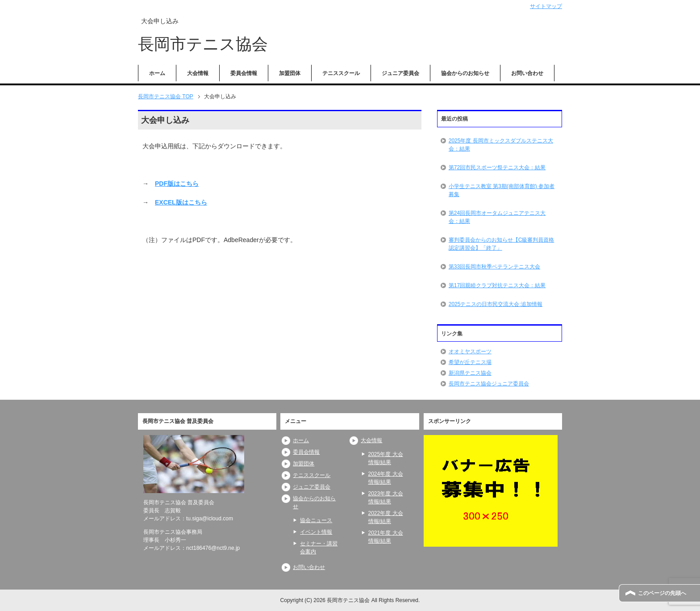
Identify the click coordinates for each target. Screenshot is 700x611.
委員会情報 (244, 73)
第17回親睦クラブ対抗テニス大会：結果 (497, 285)
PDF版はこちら (177, 184)
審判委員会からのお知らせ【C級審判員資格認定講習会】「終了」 (502, 244)
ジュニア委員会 (400, 73)
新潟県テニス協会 (470, 373)
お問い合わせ (527, 73)
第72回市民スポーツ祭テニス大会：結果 (497, 167)
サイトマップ (546, 6)
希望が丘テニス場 (470, 362)
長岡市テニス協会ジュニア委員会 (489, 384)
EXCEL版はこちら (181, 202)
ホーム (157, 73)
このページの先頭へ (662, 593)
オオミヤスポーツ (470, 352)
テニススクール (341, 73)
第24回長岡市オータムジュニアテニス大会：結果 (497, 217)
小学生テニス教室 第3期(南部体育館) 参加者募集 (502, 190)
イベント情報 (316, 532)
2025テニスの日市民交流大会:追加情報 (496, 304)
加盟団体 (290, 73)
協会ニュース (316, 520)
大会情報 (198, 73)
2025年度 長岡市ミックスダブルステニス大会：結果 (501, 145)
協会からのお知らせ (465, 73)
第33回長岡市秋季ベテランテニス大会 (494, 267)
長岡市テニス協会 (203, 44)
